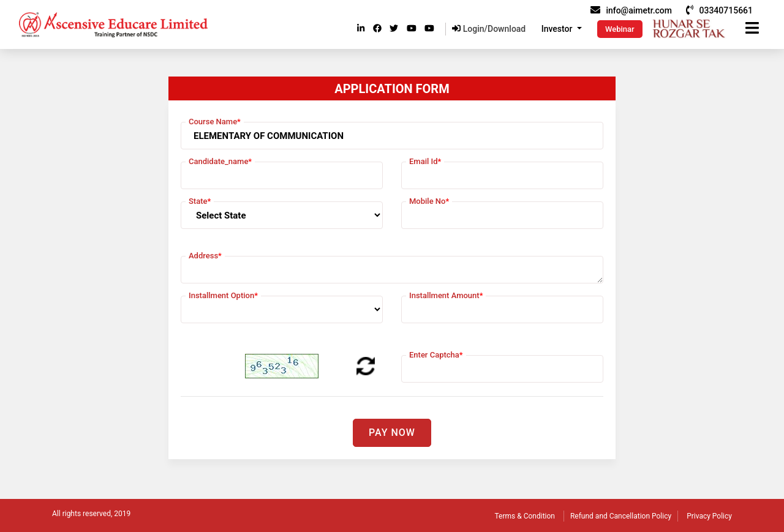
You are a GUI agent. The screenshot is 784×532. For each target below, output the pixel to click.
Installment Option (223, 295)
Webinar (620, 29)
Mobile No (429, 201)
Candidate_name (220, 161)
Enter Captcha (436, 355)
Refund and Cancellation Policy (621, 516)
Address (205, 256)
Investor (558, 29)
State (200, 201)
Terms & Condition (525, 516)
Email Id (425, 161)
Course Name (215, 122)
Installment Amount (446, 295)
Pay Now (392, 433)
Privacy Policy (709, 516)
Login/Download (489, 29)
